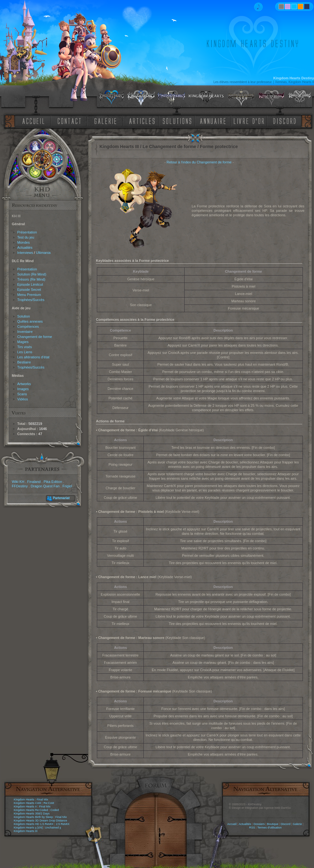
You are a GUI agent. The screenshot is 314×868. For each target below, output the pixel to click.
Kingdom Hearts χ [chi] (28, 828)
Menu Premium (29, 295)
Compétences (28, 326)
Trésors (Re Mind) (31, 279)
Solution (24, 316)
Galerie (297, 824)
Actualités (25, 247)
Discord (285, 824)
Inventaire (25, 332)
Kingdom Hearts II (25, 807)
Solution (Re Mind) (32, 274)
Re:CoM (49, 803)
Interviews (25, 253)
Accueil (232, 824)
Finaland (34, 482)
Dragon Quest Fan (45, 486)
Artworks (24, 384)
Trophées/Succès (31, 300)
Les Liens (25, 352)
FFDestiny (20, 486)
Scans (22, 394)
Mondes (23, 242)
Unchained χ (53, 828)
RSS (252, 828)
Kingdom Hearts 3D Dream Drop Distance (40, 821)
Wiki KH (18, 482)
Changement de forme (35, 337)
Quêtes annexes (30, 321)
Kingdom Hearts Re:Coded (31, 810)
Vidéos (22, 399)
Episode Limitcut (30, 284)
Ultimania (43, 253)
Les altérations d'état (33, 357)
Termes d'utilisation (269, 828)
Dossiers (259, 824)
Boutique (273, 824)
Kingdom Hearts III (26, 831)
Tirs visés (25, 347)
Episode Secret (29, 290)
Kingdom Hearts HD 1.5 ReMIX (34, 824)
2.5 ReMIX (63, 824)
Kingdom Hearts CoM (27, 803)
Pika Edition (53, 482)
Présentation (27, 232)
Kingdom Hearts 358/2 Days (32, 814)
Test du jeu (26, 237)
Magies (23, 342)
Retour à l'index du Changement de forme (199, 162)
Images (23, 389)
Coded (55, 810)
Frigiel (67, 486)
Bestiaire (24, 362)
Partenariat (61, 498)
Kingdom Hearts (24, 800)
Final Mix (42, 800)
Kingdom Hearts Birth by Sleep (33, 817)
